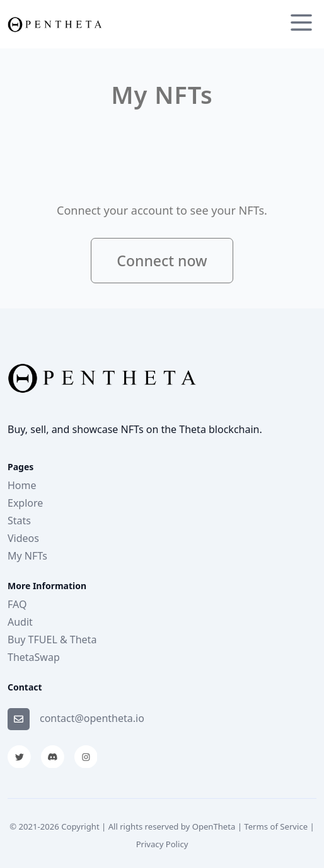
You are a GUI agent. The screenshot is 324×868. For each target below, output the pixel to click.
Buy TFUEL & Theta (52, 640)
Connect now (162, 261)
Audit (20, 622)
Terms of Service (276, 826)
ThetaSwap (34, 657)
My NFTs (27, 556)
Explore (25, 503)
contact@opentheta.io (92, 718)
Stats (19, 521)
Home (22, 485)
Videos (23, 538)
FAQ (17, 604)
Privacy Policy (162, 844)
